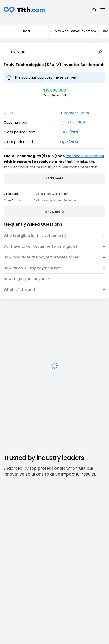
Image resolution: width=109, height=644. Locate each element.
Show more (54, 212)
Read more (54, 178)
